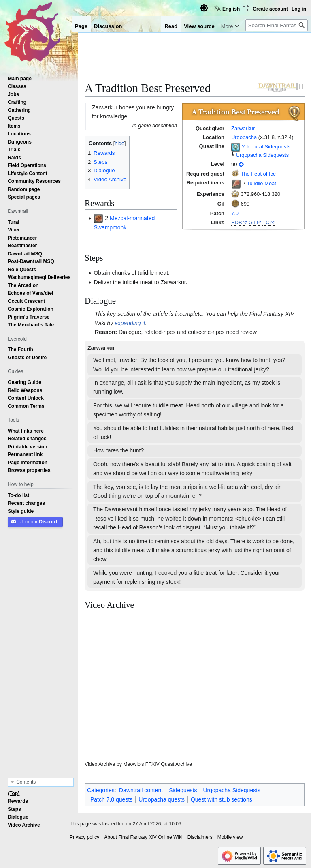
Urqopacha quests (162, 799)
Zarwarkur (243, 128)
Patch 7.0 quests (111, 799)
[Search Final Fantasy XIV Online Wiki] (277, 25)
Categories (101, 790)
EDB (237, 222)
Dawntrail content (141, 790)
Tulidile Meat (261, 183)
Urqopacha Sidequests (263, 155)
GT (252, 222)
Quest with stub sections (222, 799)
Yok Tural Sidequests (266, 147)
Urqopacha (244, 137)
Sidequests (183, 790)
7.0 (235, 213)
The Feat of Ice (258, 174)
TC (266, 222)
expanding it (130, 323)
